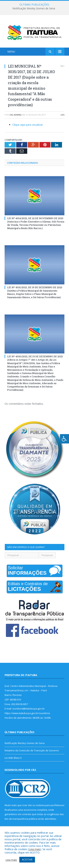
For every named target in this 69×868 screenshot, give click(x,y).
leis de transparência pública (21, 819)
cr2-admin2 (15, 115)
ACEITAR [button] (27, 859)
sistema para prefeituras (50, 805)
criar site (27, 805)
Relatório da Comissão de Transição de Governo (32, 750)
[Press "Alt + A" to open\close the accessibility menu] (64, 439)
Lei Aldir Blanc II (13, 758)
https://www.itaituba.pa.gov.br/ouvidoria (27, 713)
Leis (62, 115)
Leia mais (35, 849)
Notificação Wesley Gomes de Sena (34, 8)
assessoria (30, 810)
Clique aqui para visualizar (28, 125)
